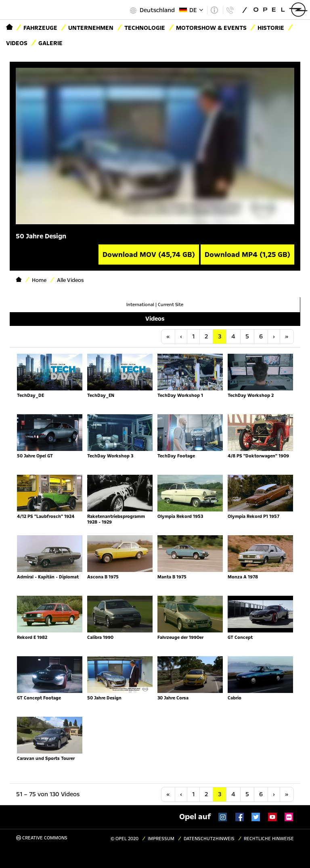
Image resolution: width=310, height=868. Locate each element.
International (140, 305)
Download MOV (149, 255)
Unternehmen (91, 28)
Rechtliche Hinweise (269, 839)
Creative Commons (42, 838)
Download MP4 (247, 255)
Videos (17, 43)
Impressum (161, 839)
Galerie (50, 43)
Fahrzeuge (40, 28)
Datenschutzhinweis (209, 839)
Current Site (171, 305)
